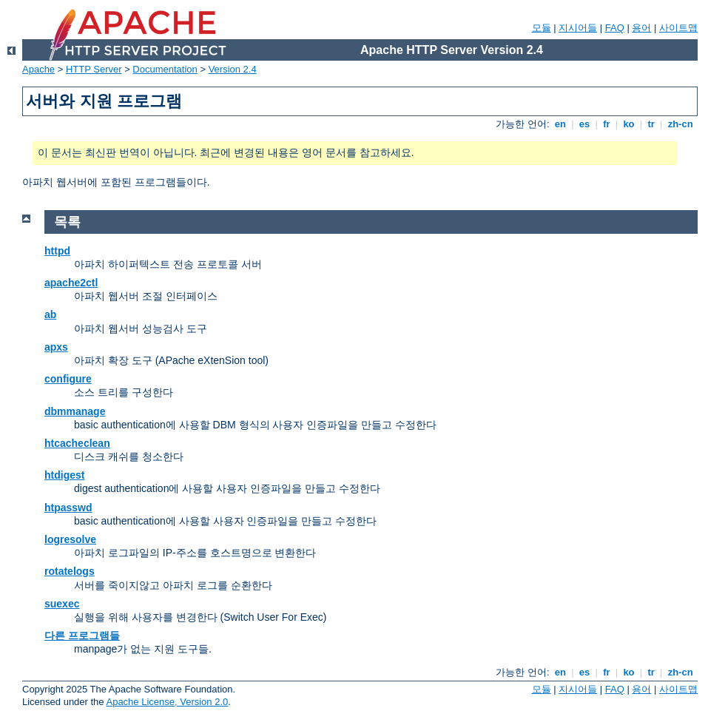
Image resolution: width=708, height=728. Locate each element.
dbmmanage (75, 411)
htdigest (64, 475)
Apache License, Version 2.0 (167, 702)
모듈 (542, 28)
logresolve (70, 539)
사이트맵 (678, 28)
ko (629, 124)
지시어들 (578, 28)
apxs (56, 347)
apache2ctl (71, 283)
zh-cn (680, 124)
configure (68, 379)
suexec (62, 604)
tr (651, 124)
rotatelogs (70, 571)
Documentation (165, 69)
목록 (67, 222)
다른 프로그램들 (82, 636)
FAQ (615, 28)
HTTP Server (94, 69)
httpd (57, 251)
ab (50, 314)
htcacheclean (77, 443)
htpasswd (68, 508)
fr (607, 124)
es (584, 124)
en (560, 124)
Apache (38, 69)
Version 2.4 (233, 69)
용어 (641, 28)
